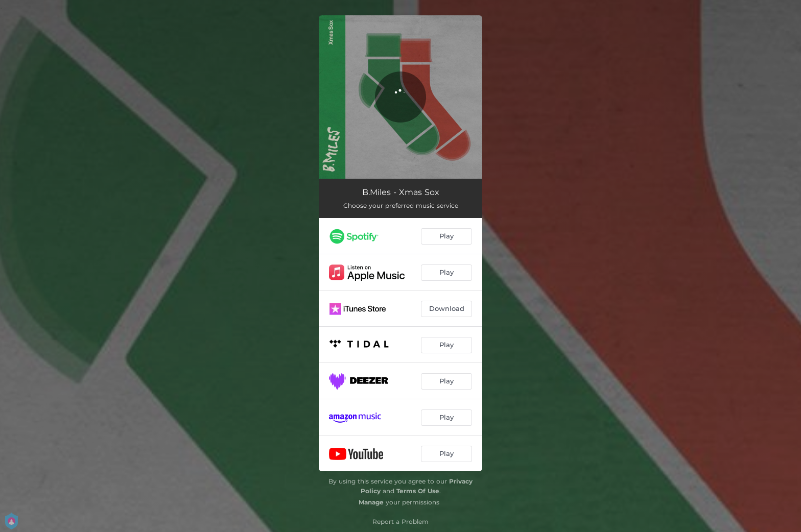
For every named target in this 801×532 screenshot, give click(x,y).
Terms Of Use (418, 491)
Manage (371, 502)
